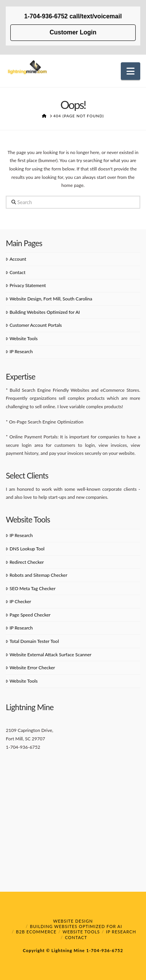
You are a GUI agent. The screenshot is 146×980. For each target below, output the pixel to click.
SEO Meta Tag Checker (31, 588)
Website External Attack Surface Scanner (49, 655)
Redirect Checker (25, 562)
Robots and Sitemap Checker (36, 575)
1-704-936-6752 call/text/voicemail (73, 16)
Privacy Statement (26, 285)
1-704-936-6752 (104, 950)
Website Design (73, 921)
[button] (131, 71)
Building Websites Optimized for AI (43, 312)
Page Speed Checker (28, 615)
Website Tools (22, 338)
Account (16, 259)
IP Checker (18, 601)
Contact (15, 272)
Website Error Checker (30, 668)
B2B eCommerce (36, 932)
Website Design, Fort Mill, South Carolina (49, 299)
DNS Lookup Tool (25, 549)
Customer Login (73, 32)
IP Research (19, 351)
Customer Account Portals (34, 325)
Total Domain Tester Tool (32, 641)
